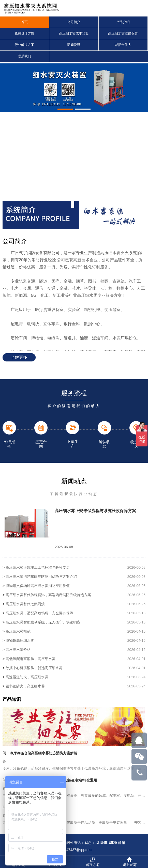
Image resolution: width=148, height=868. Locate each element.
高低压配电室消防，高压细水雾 (31, 659)
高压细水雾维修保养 (123, 33)
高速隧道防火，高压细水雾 (27, 677)
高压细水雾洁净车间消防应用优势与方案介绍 (41, 577)
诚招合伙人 (123, 45)
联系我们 (24, 56)
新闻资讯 (74, 45)
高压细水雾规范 (18, 631)
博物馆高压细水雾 (20, 640)
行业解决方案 (24, 45)
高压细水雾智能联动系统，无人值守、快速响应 (43, 622)
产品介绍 (123, 22)
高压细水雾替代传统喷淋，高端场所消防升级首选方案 (48, 595)
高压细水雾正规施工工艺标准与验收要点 (38, 567)
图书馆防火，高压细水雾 (25, 686)
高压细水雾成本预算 (74, 33)
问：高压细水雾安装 (19, 807)
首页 (24, 22)
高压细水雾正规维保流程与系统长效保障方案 (95, 511)
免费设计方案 (24, 33)
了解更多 (19, 357)
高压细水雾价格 (18, 650)
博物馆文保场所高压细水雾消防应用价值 (38, 586)
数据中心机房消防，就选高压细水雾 (34, 668)
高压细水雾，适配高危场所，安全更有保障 (39, 613)
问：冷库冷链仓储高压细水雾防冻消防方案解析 (40, 753)
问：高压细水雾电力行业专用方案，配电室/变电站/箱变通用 (50, 780)
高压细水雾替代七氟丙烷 (25, 604)
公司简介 (74, 22)
